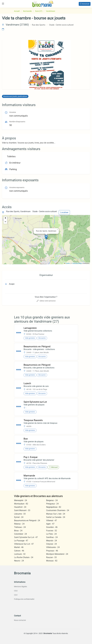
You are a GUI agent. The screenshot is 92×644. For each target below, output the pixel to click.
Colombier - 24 (20, 534)
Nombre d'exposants (17, 122)
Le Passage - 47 (21, 541)
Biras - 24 (18, 531)
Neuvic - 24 (19, 561)
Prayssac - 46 (52, 551)
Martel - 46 (19, 547)
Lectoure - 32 (20, 554)
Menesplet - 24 (21, 500)
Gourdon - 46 (52, 527)
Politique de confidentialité (24, 599)
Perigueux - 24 (52, 504)
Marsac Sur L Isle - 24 (56, 514)
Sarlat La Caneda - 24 (56, 517)
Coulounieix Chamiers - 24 (58, 510)
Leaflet (67, 263)
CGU (16, 591)
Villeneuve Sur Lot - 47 (24, 544)
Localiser (64, 212)
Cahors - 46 (19, 551)
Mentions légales (20, 587)
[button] (46, 237)
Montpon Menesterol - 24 (57, 554)
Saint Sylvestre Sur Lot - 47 (26, 537)
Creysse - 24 (51, 544)
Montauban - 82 (21, 504)
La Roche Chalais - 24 (24, 557)
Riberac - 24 (19, 524)
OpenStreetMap (77, 263)
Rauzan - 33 (51, 557)
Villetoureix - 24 (53, 547)
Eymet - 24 (19, 517)
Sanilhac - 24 (52, 537)
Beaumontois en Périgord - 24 (27, 520)
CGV (16, 595)
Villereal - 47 (52, 520)
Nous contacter (20, 620)
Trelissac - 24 (20, 527)
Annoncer (85, 4)
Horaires (13, 112)
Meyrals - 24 (52, 541)
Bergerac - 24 (52, 500)
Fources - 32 (52, 531)
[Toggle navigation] (3, 4)
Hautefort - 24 (20, 507)
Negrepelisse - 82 (54, 507)
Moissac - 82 (52, 561)
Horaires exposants (17, 188)
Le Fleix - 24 (51, 534)
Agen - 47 (50, 524)
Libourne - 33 (20, 514)
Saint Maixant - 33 (22, 510)
